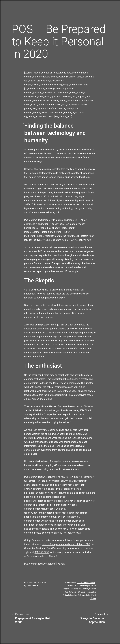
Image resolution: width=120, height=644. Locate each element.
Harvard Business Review (76, 150)
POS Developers (84, 592)
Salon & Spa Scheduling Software (82, 586)
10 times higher (54, 200)
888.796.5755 (42, 552)
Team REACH (32, 586)
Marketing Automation (79, 589)
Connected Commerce (86, 582)
